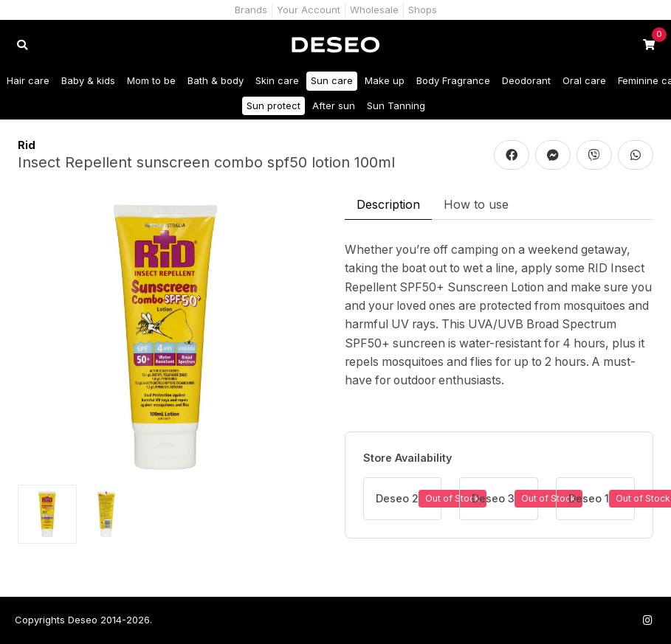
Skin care (277, 80)
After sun (334, 105)
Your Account (309, 10)
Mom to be (151, 80)
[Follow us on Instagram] (647, 620)
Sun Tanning (396, 105)
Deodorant (526, 80)
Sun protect (273, 105)
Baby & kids (88, 80)
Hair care (28, 80)
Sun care (332, 80)
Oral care (584, 80)
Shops (423, 10)
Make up (385, 80)
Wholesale (374, 10)
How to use (476, 204)
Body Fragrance (453, 80)
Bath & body (216, 80)
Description (388, 204)
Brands (251, 10)
